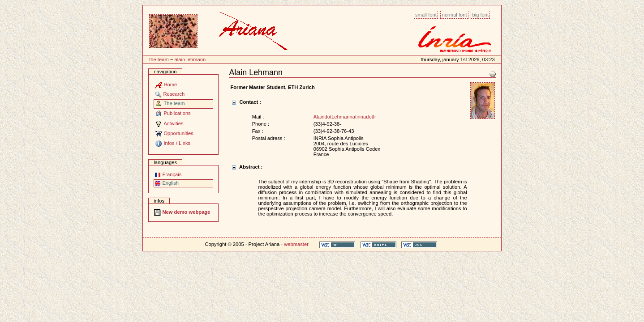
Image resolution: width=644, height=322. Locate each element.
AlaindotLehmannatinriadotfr (345, 117)
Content (143, 10)
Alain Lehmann (190, 59)
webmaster (296, 244)
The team (159, 59)
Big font (480, 15)
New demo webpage (182, 212)
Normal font (455, 15)
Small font (426, 15)
